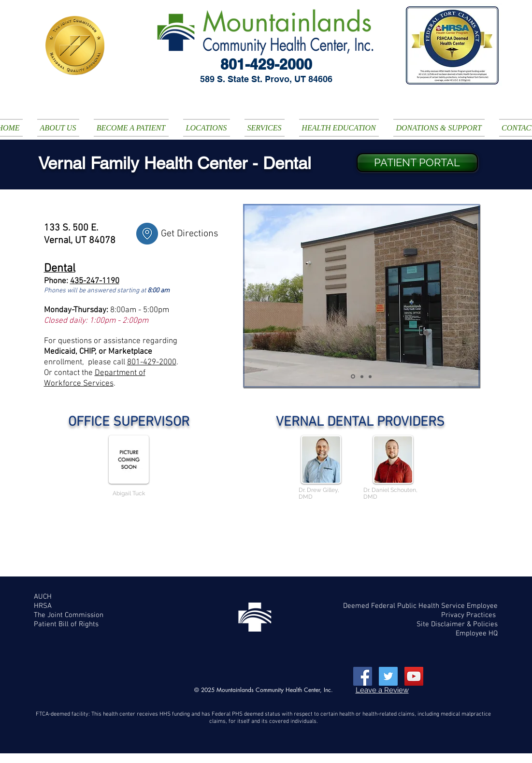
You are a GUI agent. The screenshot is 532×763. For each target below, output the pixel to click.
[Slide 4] (362, 376)
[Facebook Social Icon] (363, 676)
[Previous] (252, 296)
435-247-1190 (95, 281)
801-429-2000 (152, 362)
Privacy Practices (469, 615)
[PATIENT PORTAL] (417, 163)
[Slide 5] (370, 376)
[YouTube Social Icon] (414, 676)
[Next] (471, 296)
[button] (58, 128)
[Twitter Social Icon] (388, 676)
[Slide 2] (353, 377)
